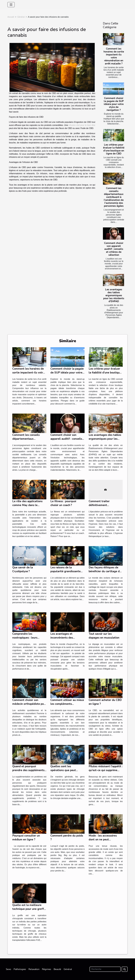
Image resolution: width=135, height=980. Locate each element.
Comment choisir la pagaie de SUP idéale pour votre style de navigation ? (114, 104)
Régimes (47, 969)
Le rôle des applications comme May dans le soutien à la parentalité (27, 505)
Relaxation (34, 969)
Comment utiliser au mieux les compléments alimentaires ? (67, 704)
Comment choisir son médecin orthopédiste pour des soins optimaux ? (29, 704)
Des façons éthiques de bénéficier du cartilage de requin (105, 571)
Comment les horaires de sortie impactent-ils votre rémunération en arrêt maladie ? (114, 56)
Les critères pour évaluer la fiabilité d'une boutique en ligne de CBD (114, 149)
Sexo (8, 969)
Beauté (57, 969)
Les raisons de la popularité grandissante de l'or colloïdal (66, 571)
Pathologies (20, 969)
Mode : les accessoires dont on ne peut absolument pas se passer (105, 839)
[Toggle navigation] (11, 5)
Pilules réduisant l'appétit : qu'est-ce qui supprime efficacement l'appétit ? (106, 770)
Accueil (11, 17)
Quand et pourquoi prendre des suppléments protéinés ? (28, 770)
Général (21, 17)
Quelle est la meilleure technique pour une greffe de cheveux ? (29, 909)
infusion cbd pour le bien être (82, 125)
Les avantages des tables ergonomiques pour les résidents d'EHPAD (114, 295)
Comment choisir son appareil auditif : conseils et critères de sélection (114, 249)
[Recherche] (105, 969)
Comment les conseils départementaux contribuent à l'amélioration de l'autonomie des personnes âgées (114, 197)
